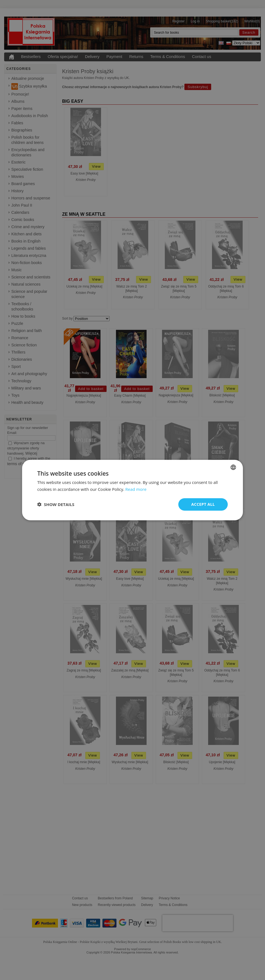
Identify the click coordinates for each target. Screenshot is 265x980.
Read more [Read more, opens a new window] (136, 489)
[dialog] (132, 490)
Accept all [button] (203, 504)
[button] (56, 504)
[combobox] (233, 467)
